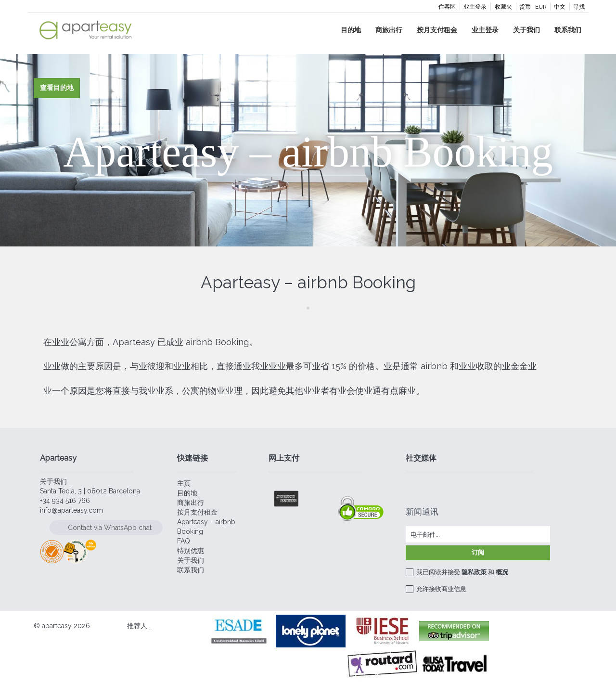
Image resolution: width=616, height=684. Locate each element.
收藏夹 (503, 7)
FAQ (184, 541)
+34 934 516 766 (65, 501)
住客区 (447, 7)
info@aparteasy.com (71, 510)
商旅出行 (389, 30)
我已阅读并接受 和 (462, 572)
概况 (502, 572)
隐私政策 (474, 572)
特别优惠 (191, 551)
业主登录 (475, 7)
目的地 (351, 30)
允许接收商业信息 (441, 589)
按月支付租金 (437, 30)
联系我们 (568, 30)
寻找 (579, 7)
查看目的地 (57, 88)
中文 (560, 7)
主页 (184, 483)
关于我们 (526, 30)
